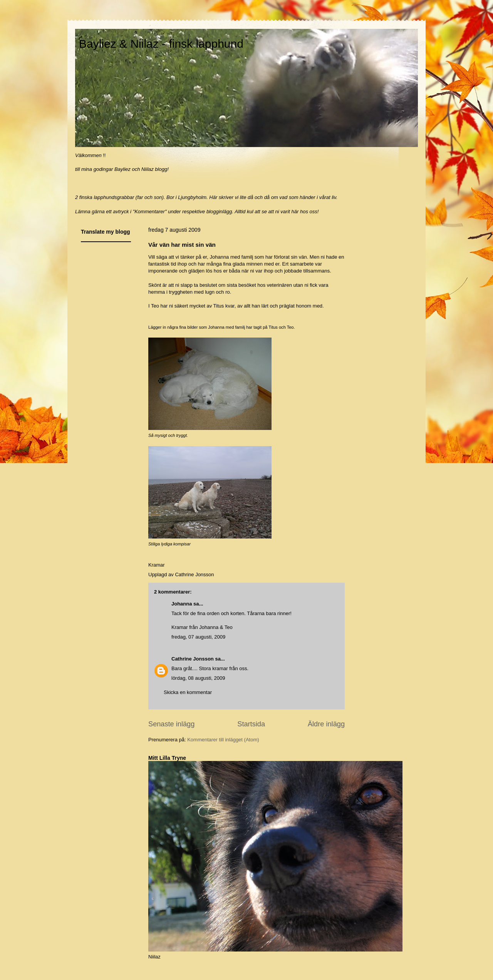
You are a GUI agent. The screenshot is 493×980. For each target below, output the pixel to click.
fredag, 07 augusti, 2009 (198, 637)
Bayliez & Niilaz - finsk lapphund (161, 44)
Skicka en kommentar (188, 692)
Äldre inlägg (326, 724)
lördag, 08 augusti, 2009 (198, 678)
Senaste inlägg (171, 724)
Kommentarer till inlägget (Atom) (223, 740)
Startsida (251, 724)
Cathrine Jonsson (193, 659)
